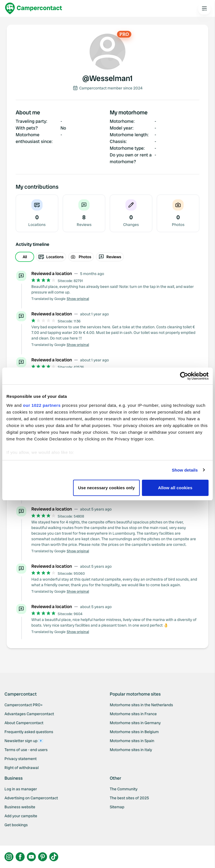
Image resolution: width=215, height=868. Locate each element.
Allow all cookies (175, 488)
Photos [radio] (81, 257)
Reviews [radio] (110, 257)
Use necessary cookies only (107, 488)
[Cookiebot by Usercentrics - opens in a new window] (184, 376)
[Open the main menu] (204, 8)
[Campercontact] (34, 8)
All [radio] (25, 257)
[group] (107, 257)
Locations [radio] (51, 257)
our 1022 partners (42, 405)
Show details (185, 470)
